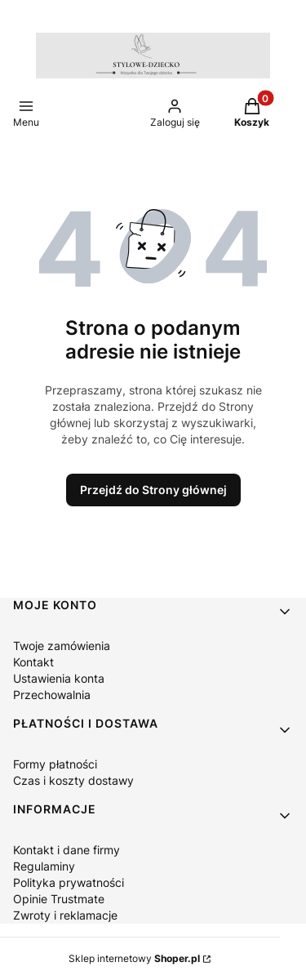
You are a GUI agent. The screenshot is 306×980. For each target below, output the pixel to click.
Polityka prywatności (69, 882)
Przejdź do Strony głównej (153, 490)
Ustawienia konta (59, 678)
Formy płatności (55, 764)
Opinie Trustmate (59, 899)
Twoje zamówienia (62, 646)
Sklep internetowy (134, 958)
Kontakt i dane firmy (67, 850)
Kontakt (33, 662)
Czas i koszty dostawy (73, 780)
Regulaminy (44, 866)
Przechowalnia (52, 695)
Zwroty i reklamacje (65, 915)
